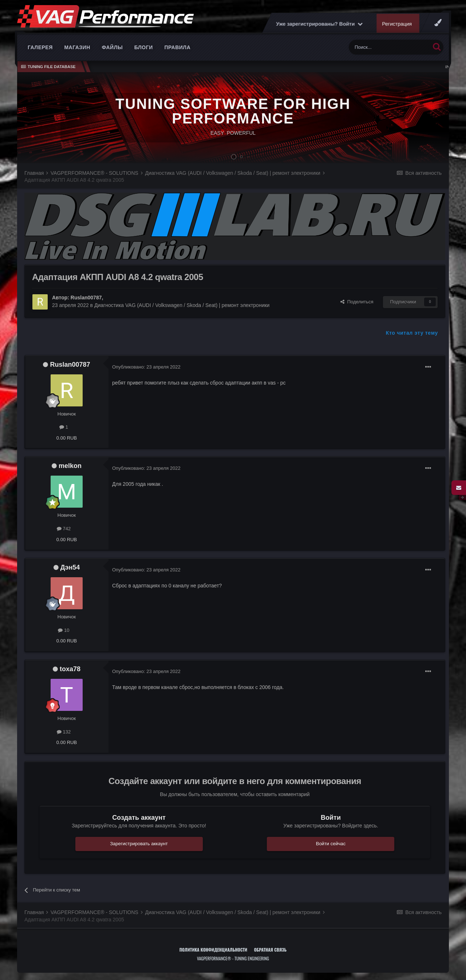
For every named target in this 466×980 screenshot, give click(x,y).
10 (64, 630)
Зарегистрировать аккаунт (139, 844)
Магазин (77, 47)
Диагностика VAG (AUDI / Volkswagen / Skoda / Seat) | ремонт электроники (182, 305)
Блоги (144, 47)
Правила (177, 47)
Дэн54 (70, 567)
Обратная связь (270, 950)
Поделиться (357, 302)
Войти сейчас (331, 844)
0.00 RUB (67, 438)
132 (64, 732)
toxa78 (70, 669)
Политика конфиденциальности (213, 950)
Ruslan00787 (86, 298)
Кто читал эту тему (412, 333)
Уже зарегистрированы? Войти (319, 24)
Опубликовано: (146, 367)
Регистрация (397, 24)
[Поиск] (389, 47)
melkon (70, 466)
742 (64, 529)
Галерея (40, 47)
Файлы (112, 47)
